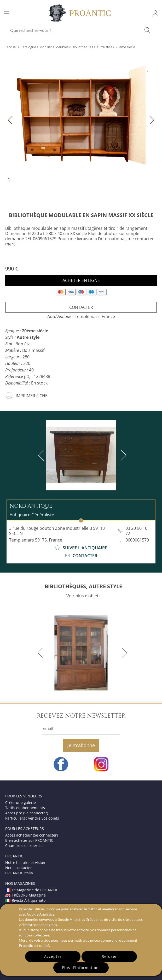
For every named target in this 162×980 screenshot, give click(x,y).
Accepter (53, 956)
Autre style (104, 47)
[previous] (42, 455)
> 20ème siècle (124, 47)
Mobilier (46, 47)
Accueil (12, 47)
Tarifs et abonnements (25, 808)
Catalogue (28, 47)
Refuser (109, 956)
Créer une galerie (21, 802)
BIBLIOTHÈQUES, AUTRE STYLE (83, 586)
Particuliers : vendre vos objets (32, 818)
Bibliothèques (82, 47)
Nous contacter (19, 868)
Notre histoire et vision (25, 862)
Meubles (62, 47)
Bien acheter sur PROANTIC (29, 840)
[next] (123, 455)
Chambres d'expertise (24, 846)
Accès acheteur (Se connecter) (31, 835)
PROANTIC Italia (19, 873)
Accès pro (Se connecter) (27, 813)
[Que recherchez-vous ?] (147, 30)
